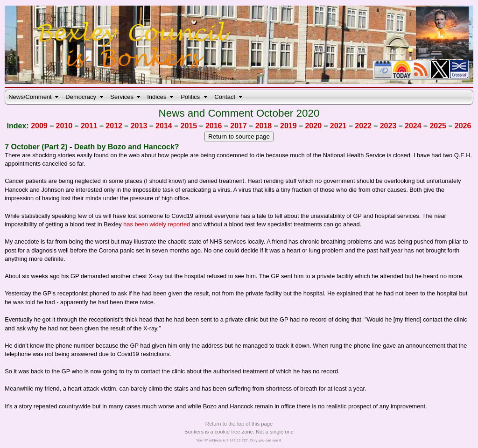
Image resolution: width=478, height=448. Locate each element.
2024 (413, 126)
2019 (288, 126)
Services (122, 97)
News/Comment (30, 97)
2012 (114, 126)
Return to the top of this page (239, 424)
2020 (313, 126)
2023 (388, 126)
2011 (89, 126)
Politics (190, 97)
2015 (189, 126)
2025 (438, 126)
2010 (64, 126)
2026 (463, 126)
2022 (363, 126)
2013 (139, 126)
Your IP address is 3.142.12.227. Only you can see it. (239, 440)
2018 (264, 126)
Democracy (81, 97)
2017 (239, 126)
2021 (338, 126)
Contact (225, 97)
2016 (214, 126)
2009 (39, 126)
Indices (157, 97)
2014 (164, 126)
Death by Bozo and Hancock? (127, 147)
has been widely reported (157, 224)
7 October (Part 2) (36, 147)
